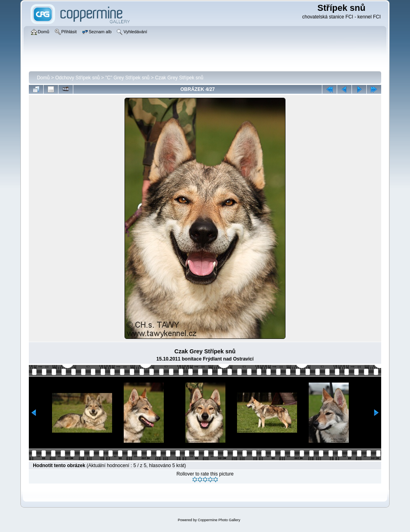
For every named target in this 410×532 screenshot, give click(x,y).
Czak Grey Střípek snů (179, 78)
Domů (43, 78)
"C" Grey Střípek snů (128, 78)
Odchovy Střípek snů (77, 78)
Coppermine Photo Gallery (219, 520)
